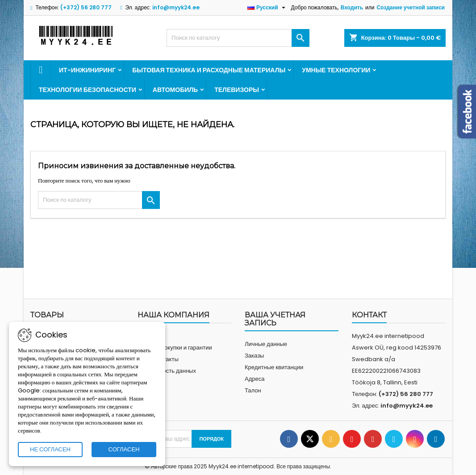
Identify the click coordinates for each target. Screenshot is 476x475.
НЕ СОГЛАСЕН (50, 449)
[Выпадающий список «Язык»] (267, 8)
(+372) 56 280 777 (86, 7)
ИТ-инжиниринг (87, 70)
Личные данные (266, 344)
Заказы (254, 356)
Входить (352, 7)
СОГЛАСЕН (124, 449)
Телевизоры (237, 90)
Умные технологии (336, 70)
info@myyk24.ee (176, 7)
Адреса (255, 379)
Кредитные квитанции (274, 367)
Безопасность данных (167, 371)
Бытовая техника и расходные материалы (209, 70)
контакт (369, 315)
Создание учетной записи (411, 7)
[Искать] (238, 38)
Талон (253, 390)
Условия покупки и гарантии (175, 348)
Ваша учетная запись (275, 319)
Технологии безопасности (88, 90)
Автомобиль (175, 90)
